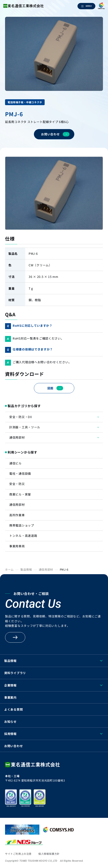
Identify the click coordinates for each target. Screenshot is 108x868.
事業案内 (10, 697)
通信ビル (15, 463)
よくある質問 (13, 709)
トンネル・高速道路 (23, 536)
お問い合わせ (55, 134)
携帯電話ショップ (22, 525)
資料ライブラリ (15, 673)
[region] (54, 867)
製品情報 (26, 569)
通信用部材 (17, 437)
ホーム (9, 569)
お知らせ (10, 722)
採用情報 (10, 734)
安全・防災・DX (21, 417)
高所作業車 (17, 515)
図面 (55, 388)
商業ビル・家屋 (20, 494)
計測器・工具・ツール (25, 427)
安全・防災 (17, 484)
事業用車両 (17, 546)
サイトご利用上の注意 (18, 854)
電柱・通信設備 (20, 473)
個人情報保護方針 (49, 854)
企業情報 (10, 685)
